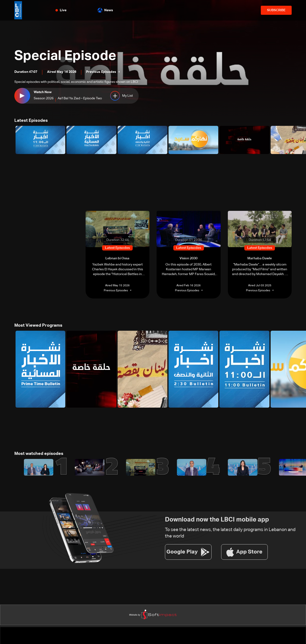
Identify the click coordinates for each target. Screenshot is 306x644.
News (105, 10)
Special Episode (65, 56)
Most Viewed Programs (38, 325)
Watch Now (43, 92)
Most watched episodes (39, 454)
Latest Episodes (31, 121)
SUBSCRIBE (276, 10)
